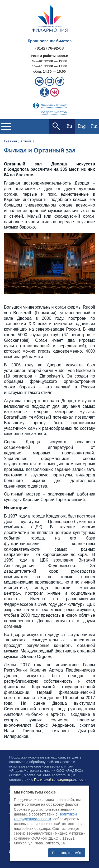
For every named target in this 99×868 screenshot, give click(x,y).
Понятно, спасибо (67, 853)
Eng (82, 126)
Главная (10, 142)
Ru (69, 126)
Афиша (26, 142)
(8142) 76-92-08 (50, 48)
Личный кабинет (54, 106)
